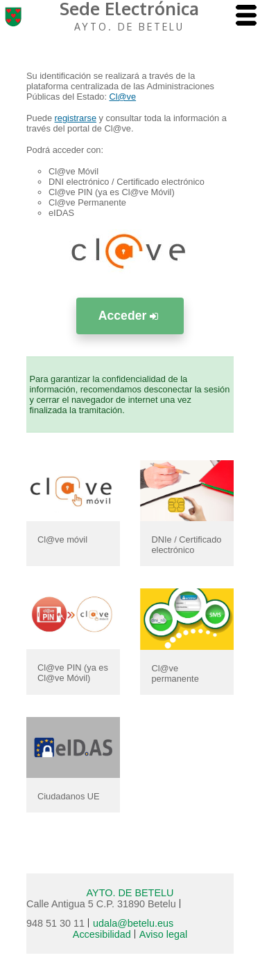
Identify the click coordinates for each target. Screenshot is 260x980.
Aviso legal (163, 934)
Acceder (130, 316)
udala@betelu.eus (133, 923)
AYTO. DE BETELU (130, 893)
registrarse (76, 118)
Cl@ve (123, 97)
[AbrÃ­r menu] (246, 16)
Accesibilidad (102, 934)
